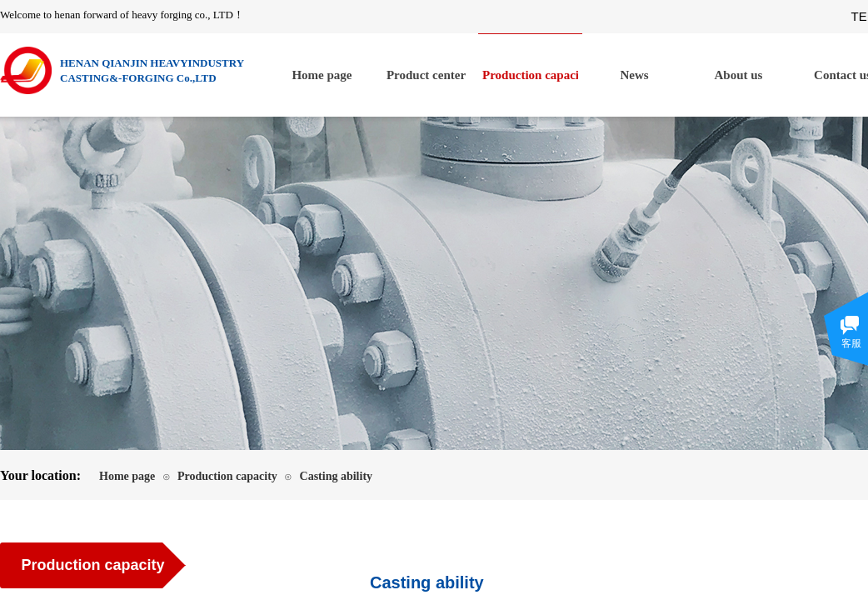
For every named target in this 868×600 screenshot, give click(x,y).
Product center (426, 75)
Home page (322, 75)
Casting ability (337, 476)
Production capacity (530, 75)
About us (739, 75)
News (634, 75)
